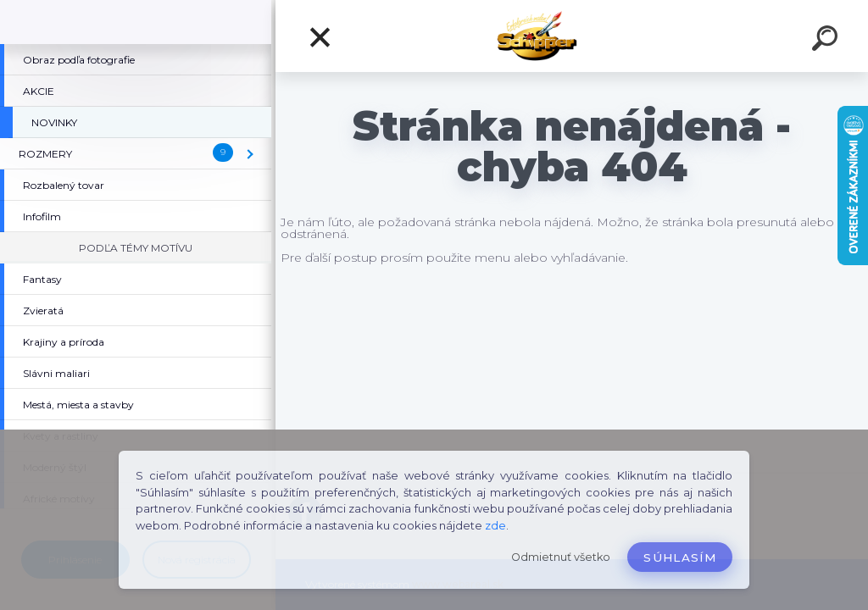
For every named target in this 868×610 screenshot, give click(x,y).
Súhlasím (680, 557)
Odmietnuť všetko (561, 557)
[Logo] (572, 36)
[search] (827, 41)
